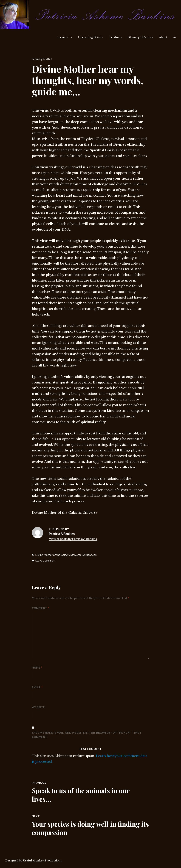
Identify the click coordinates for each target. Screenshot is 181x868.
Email (37, 687)
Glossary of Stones (140, 37)
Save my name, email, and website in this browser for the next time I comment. (86, 735)
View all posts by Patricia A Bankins (73, 539)
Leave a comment (45, 560)
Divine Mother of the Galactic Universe (58, 555)
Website (38, 707)
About (163, 37)
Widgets (174, 40)
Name (37, 668)
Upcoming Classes (91, 37)
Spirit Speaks (90, 555)
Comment (40, 608)
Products (115, 37)
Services (63, 37)
